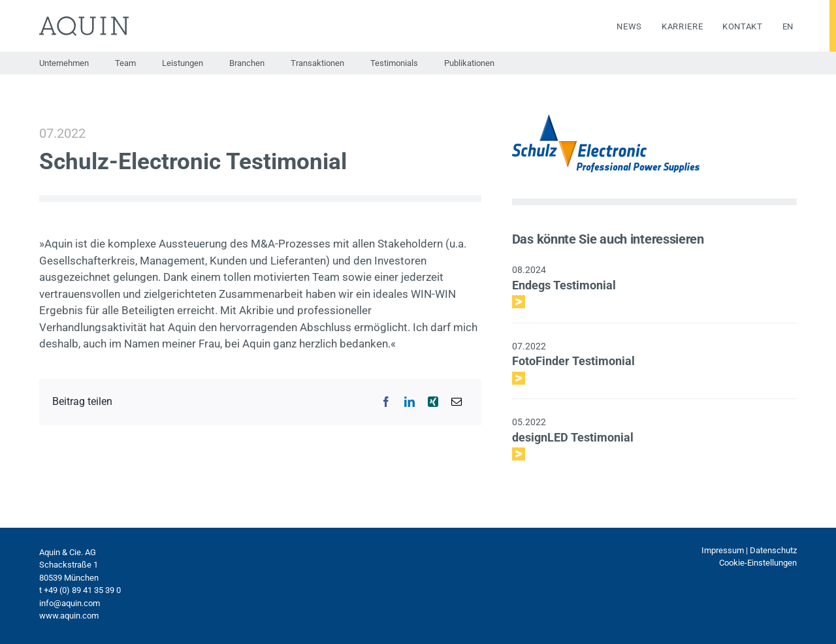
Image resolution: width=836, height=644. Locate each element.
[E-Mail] (457, 402)
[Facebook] (386, 402)
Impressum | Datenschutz (749, 550)
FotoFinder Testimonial (573, 361)
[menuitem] (778, 27)
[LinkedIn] (410, 402)
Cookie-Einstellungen (758, 563)
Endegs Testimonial (564, 285)
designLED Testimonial (573, 437)
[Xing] (433, 402)
